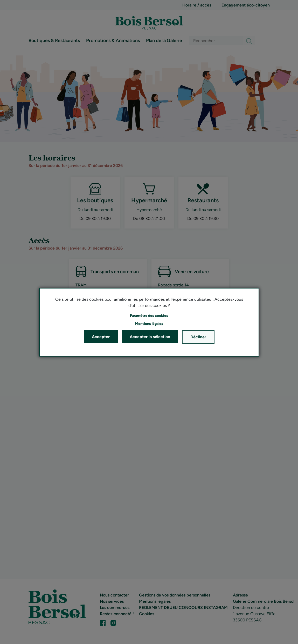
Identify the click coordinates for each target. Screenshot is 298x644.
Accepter (101, 337)
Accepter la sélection (150, 337)
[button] (149, 316)
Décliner (198, 337)
